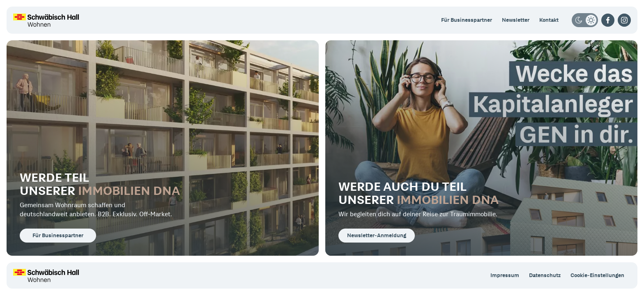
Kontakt (549, 20)
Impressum (505, 275)
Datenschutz (545, 275)
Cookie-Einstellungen (597, 275)
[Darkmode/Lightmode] (585, 20)
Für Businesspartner (467, 20)
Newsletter (516, 20)
